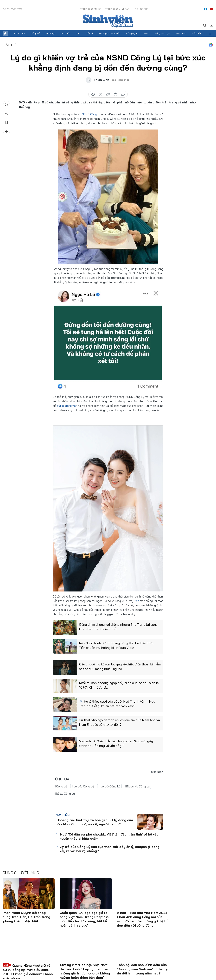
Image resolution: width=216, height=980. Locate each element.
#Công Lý (61, 786)
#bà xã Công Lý (64, 794)
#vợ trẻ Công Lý (109, 786)
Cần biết (197, 33)
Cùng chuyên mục (21, 873)
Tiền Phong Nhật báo (117, 9)
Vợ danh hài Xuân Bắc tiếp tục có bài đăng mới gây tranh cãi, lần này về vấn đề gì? (116, 743)
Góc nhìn (66, 33)
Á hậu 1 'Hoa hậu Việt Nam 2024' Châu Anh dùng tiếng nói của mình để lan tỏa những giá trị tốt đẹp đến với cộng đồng (143, 919)
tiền (137, 601)
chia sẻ (93, 94)
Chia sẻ (7, 113)
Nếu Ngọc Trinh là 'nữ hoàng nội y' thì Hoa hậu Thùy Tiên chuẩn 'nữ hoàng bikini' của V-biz (117, 645)
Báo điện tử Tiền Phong (108, 21)
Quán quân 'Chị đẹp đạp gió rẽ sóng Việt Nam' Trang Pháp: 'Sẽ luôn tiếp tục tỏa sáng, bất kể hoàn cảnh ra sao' (84, 919)
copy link (108, 94)
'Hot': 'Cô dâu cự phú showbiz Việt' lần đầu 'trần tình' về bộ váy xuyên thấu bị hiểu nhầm (109, 836)
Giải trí (89, 33)
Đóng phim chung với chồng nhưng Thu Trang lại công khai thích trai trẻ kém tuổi (118, 627)
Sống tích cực (162, 33)
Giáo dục (51, 33)
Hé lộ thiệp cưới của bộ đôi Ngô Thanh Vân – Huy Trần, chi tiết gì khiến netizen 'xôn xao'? (117, 704)
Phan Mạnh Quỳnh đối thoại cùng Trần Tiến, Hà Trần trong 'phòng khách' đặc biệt (26, 917)
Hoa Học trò (141, 9)
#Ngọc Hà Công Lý (137, 786)
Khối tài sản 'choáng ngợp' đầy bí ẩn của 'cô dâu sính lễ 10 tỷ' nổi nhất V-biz (119, 685)
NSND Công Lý (92, 114)
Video (146, 33)
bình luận (123, 94)
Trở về (7, 132)
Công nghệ (132, 33)
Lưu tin (7, 122)
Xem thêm (211, 33)
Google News (211, 45)
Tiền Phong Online (91, 9)
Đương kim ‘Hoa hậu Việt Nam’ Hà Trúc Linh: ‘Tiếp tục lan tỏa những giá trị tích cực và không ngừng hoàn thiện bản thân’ (85, 971)
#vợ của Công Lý (83, 786)
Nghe (7, 104)
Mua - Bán (181, 33)
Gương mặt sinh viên (109, 33)
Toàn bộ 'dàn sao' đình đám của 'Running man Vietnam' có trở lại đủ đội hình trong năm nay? (143, 969)
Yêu (78, 33)
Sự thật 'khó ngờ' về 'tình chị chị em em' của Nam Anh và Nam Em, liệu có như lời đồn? (119, 722)
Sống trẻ (36, 33)
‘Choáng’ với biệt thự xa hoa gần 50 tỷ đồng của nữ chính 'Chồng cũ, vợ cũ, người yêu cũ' (94, 822)
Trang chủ (5, 33)
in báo (115, 94)
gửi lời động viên (67, 406)
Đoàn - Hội (20, 33)
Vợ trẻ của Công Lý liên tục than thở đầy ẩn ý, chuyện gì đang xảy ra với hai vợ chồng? (110, 849)
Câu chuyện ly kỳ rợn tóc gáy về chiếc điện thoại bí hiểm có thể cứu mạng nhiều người (120, 667)
